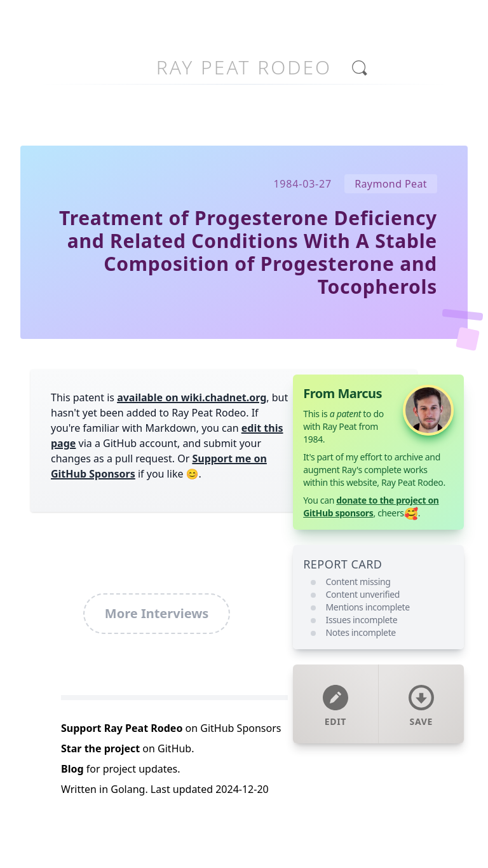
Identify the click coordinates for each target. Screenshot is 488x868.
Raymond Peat (391, 184)
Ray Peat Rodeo (244, 67)
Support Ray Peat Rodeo (122, 728)
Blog (72, 769)
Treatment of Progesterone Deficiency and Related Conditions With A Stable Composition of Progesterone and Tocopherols (248, 252)
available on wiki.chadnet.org (192, 397)
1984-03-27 (302, 184)
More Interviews (157, 613)
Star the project (100, 748)
